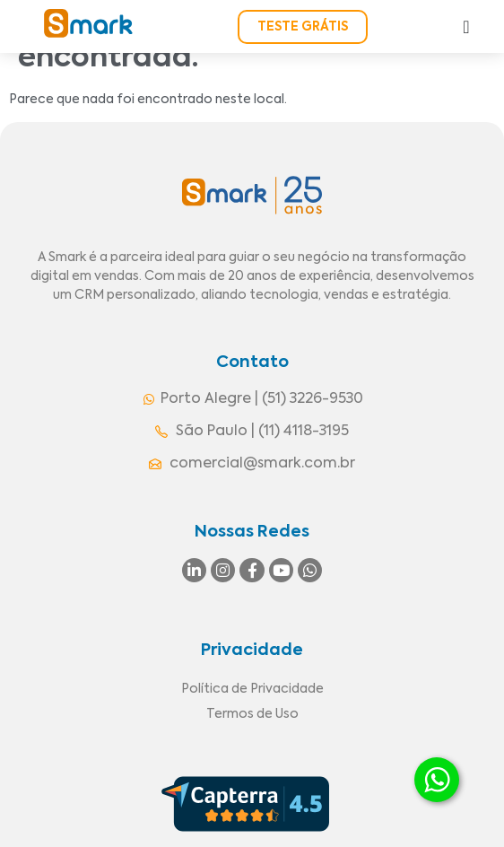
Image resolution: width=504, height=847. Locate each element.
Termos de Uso (252, 714)
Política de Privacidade (252, 689)
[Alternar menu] (466, 27)
